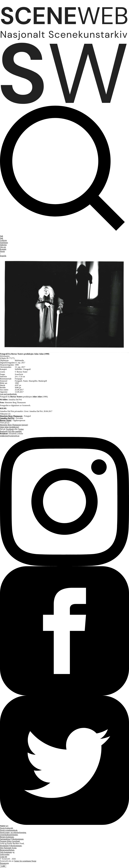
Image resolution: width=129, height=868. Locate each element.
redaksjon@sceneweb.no (10, 436)
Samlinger (4, 243)
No (2, 251)
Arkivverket (5, 854)
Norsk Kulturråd (6, 828)
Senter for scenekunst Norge (25, 861)
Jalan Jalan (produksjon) (9, 427)
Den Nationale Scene (8, 848)
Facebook (10, 429)
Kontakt (3, 249)
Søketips (3, 245)
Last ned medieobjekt (8, 394)
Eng (3, 256)
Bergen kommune (7, 837)
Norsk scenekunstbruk (9, 830)
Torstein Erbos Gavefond (10, 841)
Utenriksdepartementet (9, 835)
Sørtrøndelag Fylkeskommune (12, 839)
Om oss (3, 247)
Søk (2, 238)
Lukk (3, 866)
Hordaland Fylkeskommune (11, 846)
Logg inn (4, 857)
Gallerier (3, 240)
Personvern (4, 863)
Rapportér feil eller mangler (11, 431)
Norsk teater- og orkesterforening (13, 832)
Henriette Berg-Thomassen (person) (14, 425)
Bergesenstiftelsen (7, 850)
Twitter (21, 429)
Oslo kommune (6, 852)
